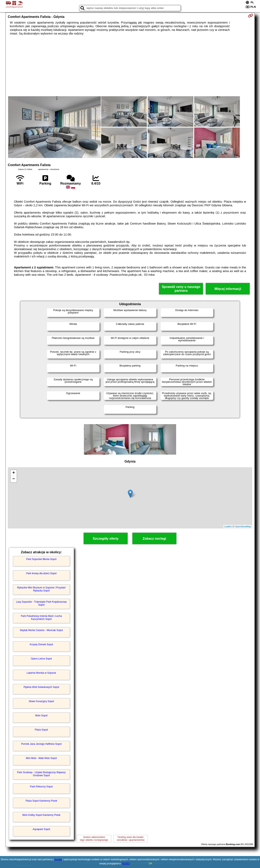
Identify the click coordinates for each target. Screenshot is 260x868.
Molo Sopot (41, 716)
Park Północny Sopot (41, 787)
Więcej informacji (228, 289)
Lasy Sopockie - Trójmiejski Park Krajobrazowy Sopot (41, 603)
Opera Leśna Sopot (41, 659)
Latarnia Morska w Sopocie (41, 673)
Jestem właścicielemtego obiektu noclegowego (94, 839)
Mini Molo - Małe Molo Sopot (41, 758)
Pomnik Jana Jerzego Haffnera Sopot (41, 744)
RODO (126, 864)
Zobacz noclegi (154, 539)
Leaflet (228, 526)
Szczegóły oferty (106, 539)
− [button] (14, 479)
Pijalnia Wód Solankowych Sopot (41, 687)
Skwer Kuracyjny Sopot (41, 701)
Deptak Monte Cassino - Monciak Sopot (41, 630)
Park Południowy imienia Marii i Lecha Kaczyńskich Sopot (41, 617)
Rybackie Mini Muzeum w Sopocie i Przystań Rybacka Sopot (41, 589)
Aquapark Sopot (41, 829)
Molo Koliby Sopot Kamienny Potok (41, 815)
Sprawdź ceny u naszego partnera (181, 289)
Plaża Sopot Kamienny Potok (41, 801)
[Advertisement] (130, 66)
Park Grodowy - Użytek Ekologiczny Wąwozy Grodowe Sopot (41, 774)
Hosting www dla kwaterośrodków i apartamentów (131, 839)
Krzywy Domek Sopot (41, 644)
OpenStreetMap (243, 526)
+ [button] (14, 473)
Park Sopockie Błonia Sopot (41, 559)
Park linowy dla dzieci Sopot (41, 573)
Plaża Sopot (41, 730)
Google (58, 859)
